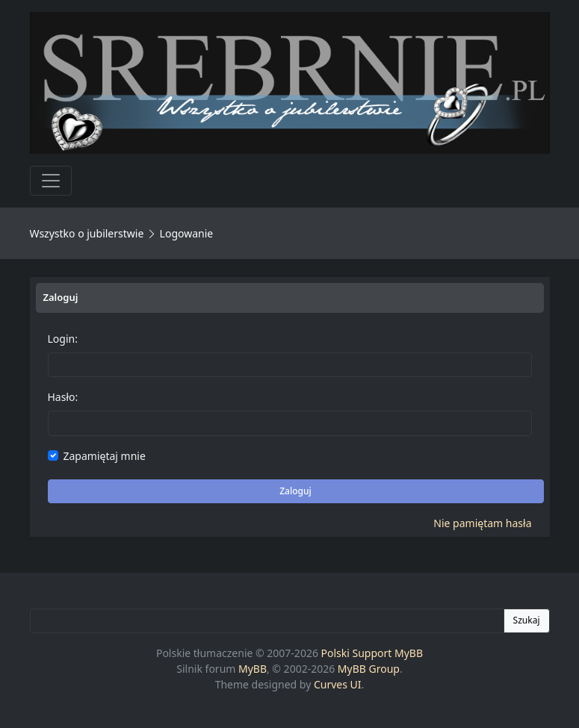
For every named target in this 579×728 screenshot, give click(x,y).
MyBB (253, 669)
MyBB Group (369, 669)
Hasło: (63, 397)
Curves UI (338, 684)
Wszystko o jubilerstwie (87, 233)
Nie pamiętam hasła (482, 523)
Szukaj (527, 620)
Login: (63, 339)
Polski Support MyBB (372, 653)
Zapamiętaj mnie (105, 456)
